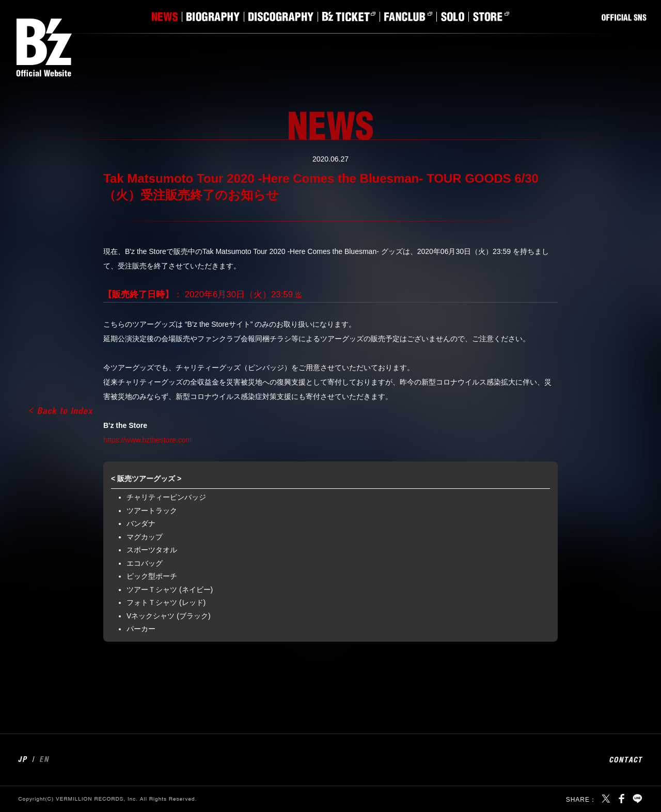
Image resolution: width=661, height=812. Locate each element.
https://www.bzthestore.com (147, 440)
